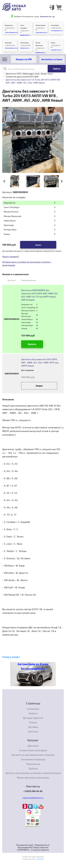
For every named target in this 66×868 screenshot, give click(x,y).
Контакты (33, 731)
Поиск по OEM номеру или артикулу (19, 69)
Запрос (38, 245)
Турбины (33, 768)
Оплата (33, 722)
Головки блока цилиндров (33, 750)
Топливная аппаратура (33, 759)
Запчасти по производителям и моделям (33, 755)
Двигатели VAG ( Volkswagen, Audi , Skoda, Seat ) (29, 74)
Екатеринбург (25, 43)
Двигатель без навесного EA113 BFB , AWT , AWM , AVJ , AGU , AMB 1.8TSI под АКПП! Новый (40, 362)
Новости (33, 713)
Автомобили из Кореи (52, 59)
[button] (4, 181)
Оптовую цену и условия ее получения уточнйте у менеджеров (27, 263)
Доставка (33, 727)
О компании (33, 709)
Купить (32, 344)
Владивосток (9, 25)
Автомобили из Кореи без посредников (33, 666)
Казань (53, 43)
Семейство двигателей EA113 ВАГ (22, 77)
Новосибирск (55, 25)
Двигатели (33, 746)
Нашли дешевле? (11, 256)
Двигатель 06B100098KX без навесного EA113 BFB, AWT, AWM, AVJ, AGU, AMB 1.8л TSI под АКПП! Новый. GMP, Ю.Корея (40, 295)
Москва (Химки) (41, 25)
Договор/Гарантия (33, 718)
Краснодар (8, 43)
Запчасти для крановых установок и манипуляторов (33, 773)
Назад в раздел (11, 657)
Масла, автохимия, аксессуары (33, 778)
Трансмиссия (33, 764)
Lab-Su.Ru (40, 859)
